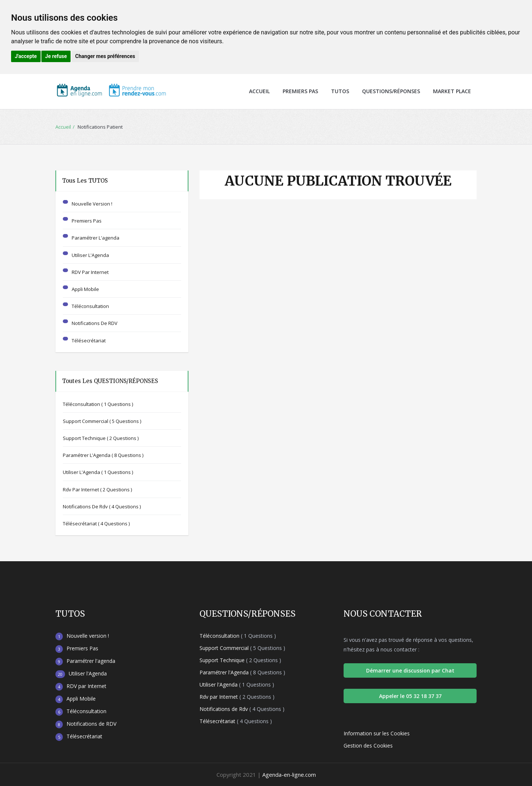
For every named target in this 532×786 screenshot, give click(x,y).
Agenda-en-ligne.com (289, 775)
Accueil (259, 91)
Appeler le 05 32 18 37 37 (410, 696)
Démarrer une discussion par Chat (410, 670)
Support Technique (101, 438)
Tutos (340, 91)
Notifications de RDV (95, 323)
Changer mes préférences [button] (105, 56)
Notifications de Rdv (102, 507)
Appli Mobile (85, 289)
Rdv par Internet (97, 489)
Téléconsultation (90, 306)
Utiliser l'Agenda (90, 255)
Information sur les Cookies (377, 733)
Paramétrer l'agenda (96, 238)
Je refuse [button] (56, 56)
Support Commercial (102, 421)
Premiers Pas (300, 91)
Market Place (452, 91)
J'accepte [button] (26, 56)
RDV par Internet (90, 272)
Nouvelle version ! (92, 204)
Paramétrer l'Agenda (103, 455)
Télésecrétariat (89, 341)
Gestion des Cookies (368, 746)
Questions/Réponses (391, 91)
